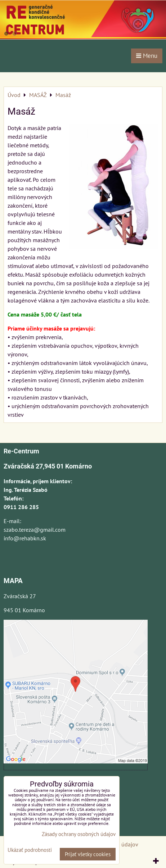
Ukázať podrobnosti (30, 850)
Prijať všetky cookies (88, 854)
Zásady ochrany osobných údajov (79, 834)
